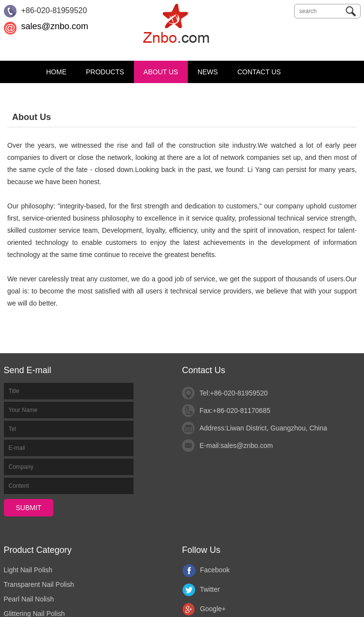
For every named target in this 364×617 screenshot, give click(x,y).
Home (56, 72)
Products (105, 72)
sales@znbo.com (54, 26)
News (208, 72)
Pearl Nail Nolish (29, 599)
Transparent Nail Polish (39, 584)
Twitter (201, 589)
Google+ (204, 609)
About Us (161, 72)
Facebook (206, 570)
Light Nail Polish (28, 570)
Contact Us (259, 72)
